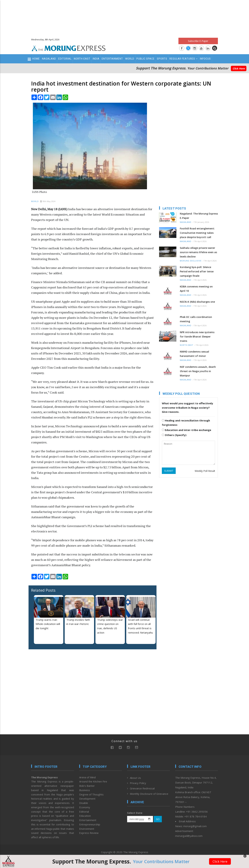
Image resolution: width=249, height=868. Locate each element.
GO (158, 819)
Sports (162, 59)
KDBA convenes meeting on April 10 (196, 289)
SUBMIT (169, 471)
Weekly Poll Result (205, 471)
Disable (84, 803)
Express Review (89, 833)
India (96, 59)
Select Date (135, 813)
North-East (82, 59)
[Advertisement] (124, 17)
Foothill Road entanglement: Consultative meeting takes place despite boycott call (197, 233)
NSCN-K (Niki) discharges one (197, 302)
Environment (87, 829)
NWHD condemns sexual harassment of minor (194, 354)
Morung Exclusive (191, 261)
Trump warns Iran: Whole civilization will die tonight (48, 624)
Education (85, 816)
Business (85, 790)
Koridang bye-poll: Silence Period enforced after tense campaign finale (197, 271)
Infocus (205, 59)
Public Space (146, 59)
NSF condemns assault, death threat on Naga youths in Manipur (198, 371)
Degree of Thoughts (91, 794)
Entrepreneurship (90, 824)
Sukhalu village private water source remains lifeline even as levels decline (198, 252)
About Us (135, 778)
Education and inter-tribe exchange (186, 430)
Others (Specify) (174, 435)
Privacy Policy (138, 783)
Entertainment (112, 59)
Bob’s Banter (87, 786)
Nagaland (49, 59)
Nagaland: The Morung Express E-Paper (199, 216)
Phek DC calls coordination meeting (196, 319)
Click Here (239, 68)
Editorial (65, 59)
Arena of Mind (87, 777)
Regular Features (184, 59)
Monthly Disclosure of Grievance (149, 794)
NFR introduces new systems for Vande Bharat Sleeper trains (197, 337)
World (130, 59)
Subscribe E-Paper (198, 41)
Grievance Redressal (142, 788)
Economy (85, 807)
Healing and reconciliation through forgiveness (186, 423)
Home (36, 59)
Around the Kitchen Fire (93, 781)
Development (87, 799)
